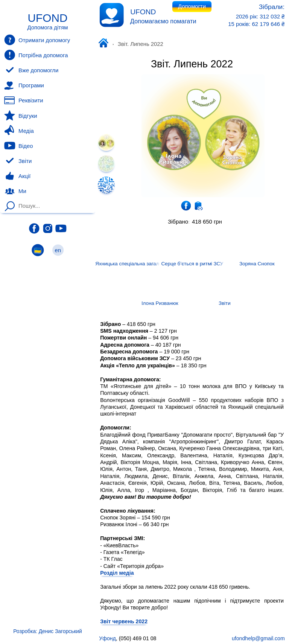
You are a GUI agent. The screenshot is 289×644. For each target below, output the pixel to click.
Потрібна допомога (36, 55)
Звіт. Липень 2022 (192, 64)
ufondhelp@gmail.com (258, 638)
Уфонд (105, 44)
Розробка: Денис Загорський (47, 631)
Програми (24, 85)
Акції (17, 176)
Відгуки (21, 116)
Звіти (18, 161)
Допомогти (192, 6)
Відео (18, 146)
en (58, 250)
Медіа (19, 131)
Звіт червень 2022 (124, 621)
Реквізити (24, 100)
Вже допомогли (31, 70)
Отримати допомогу (37, 40)
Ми (15, 191)
